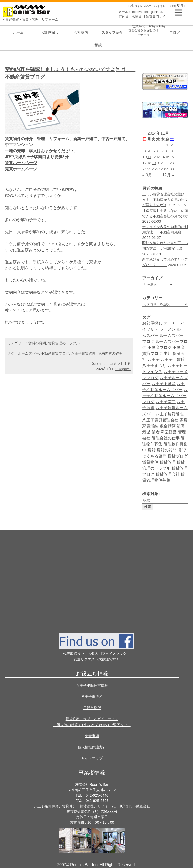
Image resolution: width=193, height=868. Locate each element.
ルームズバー (28, 353)
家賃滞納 (150, 426)
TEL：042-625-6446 (92, 795)
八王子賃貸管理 (170, 414)
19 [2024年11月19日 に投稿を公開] (154, 163)
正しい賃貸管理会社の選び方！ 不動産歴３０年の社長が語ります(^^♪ (165, 200)
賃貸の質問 (167, 450)
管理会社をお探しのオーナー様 (143, 33)
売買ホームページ (21, 169)
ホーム (18, 32)
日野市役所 (92, 708)
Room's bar (28, 11)
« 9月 (147, 175)
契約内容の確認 (110, 353)
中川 (168, 354)
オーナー (172, 323)
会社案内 (81, 32)
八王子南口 (166, 402)
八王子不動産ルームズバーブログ (165, 396)
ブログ (175, 32)
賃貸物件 (150, 462)
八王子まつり (154, 366)
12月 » (168, 175)
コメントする (120, 364)
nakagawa (123, 369)
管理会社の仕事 (166, 438)
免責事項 (92, 736)
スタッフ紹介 (112, 32)
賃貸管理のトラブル (64, 343)
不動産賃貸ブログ (55, 353)
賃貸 (152, 450)
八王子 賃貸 (173, 360)
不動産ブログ (160, 347)
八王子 (154, 360)
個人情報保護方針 (92, 747)
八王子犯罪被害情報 (92, 686)
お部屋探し (50, 32)
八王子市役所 (92, 697)
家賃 (184, 420)
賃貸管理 (168, 462)
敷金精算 (168, 426)
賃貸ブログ (178, 456)
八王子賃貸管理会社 (160, 420)
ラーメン (168, 329)
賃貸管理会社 (168, 474)
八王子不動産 (164, 384)
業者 (156, 432)
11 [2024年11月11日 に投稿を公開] (149, 157)
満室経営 (169, 432)
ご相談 (96, 45)
